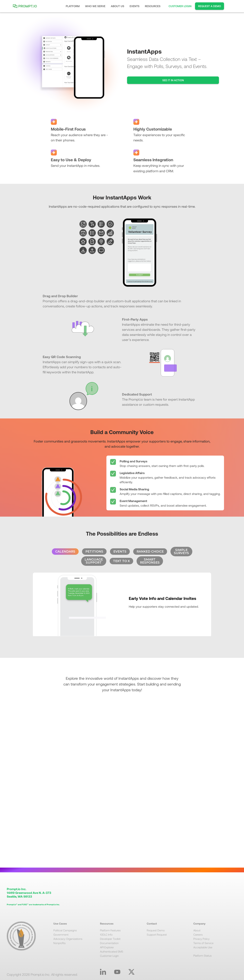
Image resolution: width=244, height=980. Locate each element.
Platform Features (110, 930)
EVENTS (135, 6)
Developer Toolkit (110, 939)
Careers (198, 934)
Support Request (157, 934)
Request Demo (156, 930)
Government (61, 934)
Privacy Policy (201, 939)
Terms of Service (203, 943)
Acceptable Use (203, 947)
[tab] (65, 552)
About (197, 930)
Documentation (109, 943)
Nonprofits (59, 943)
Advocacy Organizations (68, 939)
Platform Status (202, 955)
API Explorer (107, 947)
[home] (26, 6)
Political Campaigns (65, 930)
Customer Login (109, 956)
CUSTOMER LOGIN (180, 6)
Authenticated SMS (112, 951)
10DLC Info (106, 934)
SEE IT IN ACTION (173, 80)
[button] (73, 6)
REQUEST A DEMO (210, 6)
